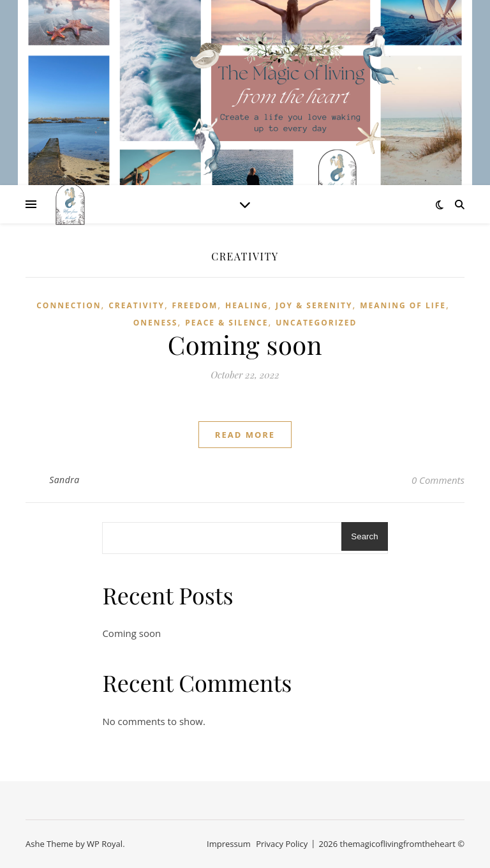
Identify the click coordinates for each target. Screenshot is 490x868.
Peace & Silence (226, 323)
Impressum (229, 844)
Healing (247, 305)
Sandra (64, 480)
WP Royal (105, 844)
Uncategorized (316, 323)
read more (245, 435)
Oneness (156, 323)
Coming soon (245, 344)
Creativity (137, 305)
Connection (69, 305)
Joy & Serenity (314, 305)
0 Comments (438, 480)
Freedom (195, 305)
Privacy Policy (282, 844)
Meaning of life (403, 305)
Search (364, 536)
